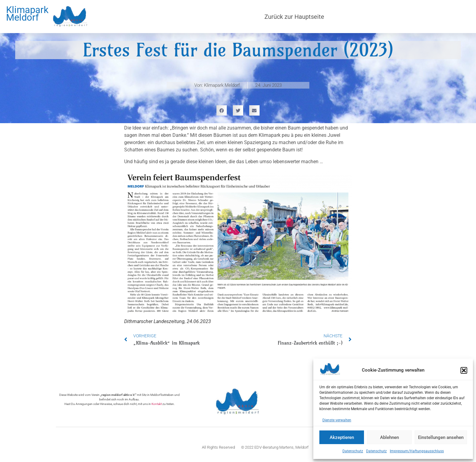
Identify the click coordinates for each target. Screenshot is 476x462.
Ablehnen (389, 437)
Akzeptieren (342, 437)
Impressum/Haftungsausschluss (417, 451)
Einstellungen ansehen (441, 437)
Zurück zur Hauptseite (294, 17)
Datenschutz (353, 451)
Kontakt (157, 404)
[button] (464, 370)
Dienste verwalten (337, 420)
